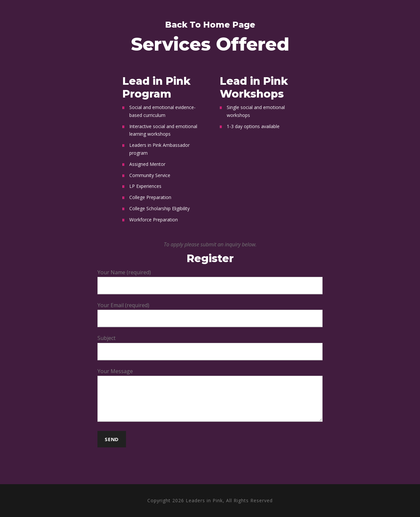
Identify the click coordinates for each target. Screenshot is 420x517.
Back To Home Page (210, 25)
